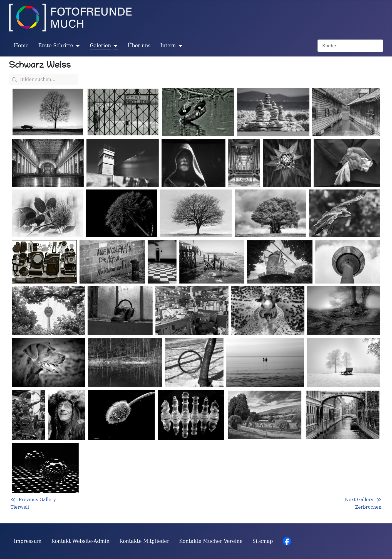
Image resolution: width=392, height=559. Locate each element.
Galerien (100, 46)
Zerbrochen (368, 507)
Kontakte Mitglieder (144, 541)
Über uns (139, 46)
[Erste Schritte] (77, 46)
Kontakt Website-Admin (81, 541)
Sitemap (263, 541)
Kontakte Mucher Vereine (211, 541)
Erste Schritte (56, 46)
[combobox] (350, 46)
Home (21, 46)
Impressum (28, 541)
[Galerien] (114, 46)
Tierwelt (20, 507)
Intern (168, 46)
